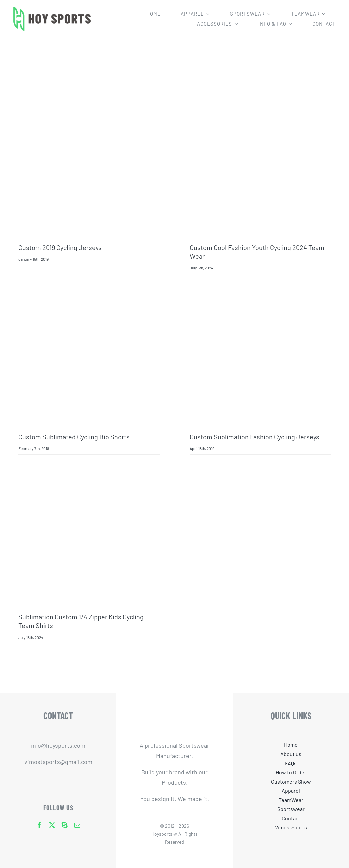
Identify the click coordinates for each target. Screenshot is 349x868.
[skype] (65, 825)
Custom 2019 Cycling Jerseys (60, 247)
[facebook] (39, 825)
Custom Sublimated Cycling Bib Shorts (74, 437)
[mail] (77, 825)
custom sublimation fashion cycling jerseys (254, 437)
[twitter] (52, 825)
